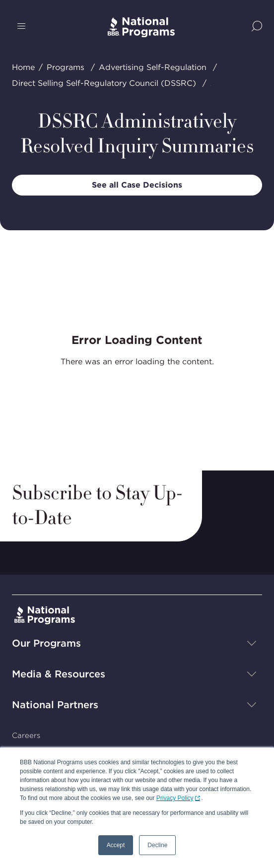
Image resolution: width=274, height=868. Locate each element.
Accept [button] (116, 845)
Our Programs (46, 643)
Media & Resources (59, 674)
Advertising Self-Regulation (153, 67)
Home (23, 67)
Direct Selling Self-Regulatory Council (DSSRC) (104, 83)
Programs (66, 67)
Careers (26, 735)
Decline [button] (157, 845)
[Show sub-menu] (252, 643)
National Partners (55, 705)
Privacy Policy (175, 798)
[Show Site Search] (257, 27)
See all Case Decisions (137, 185)
